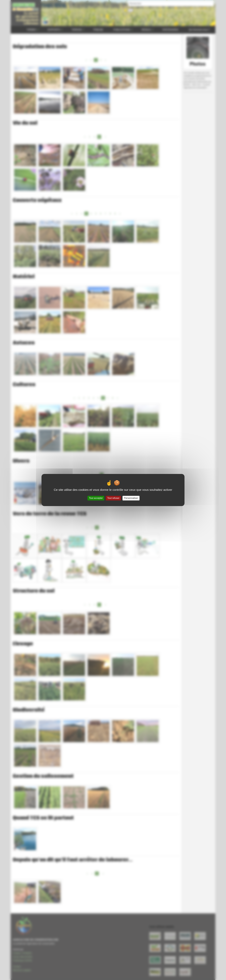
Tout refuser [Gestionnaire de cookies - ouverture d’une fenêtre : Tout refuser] (113, 498)
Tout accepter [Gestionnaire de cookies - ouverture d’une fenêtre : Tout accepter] (96, 498)
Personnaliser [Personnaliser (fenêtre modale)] (131, 498)
